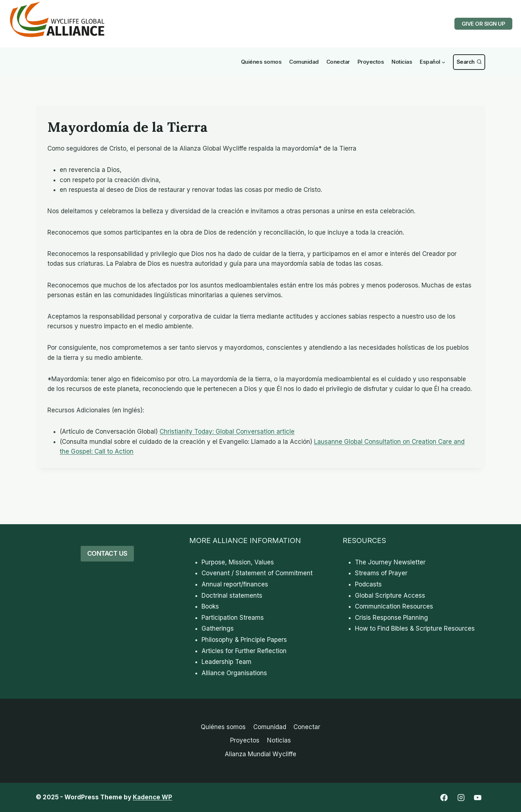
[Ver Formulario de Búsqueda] (469, 62)
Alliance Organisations (234, 673)
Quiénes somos (261, 62)
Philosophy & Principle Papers (244, 640)
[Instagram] (461, 798)
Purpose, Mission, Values (238, 562)
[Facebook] (444, 798)
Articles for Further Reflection (244, 651)
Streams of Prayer (381, 573)
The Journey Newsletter (390, 562)
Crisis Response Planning (391, 618)
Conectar (338, 62)
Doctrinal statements (232, 596)
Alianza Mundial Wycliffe (260, 754)
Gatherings (218, 628)
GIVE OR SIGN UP (484, 24)
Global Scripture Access (390, 596)
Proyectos (371, 62)
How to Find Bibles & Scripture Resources (415, 628)
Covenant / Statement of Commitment (257, 573)
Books (210, 606)
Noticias (402, 62)
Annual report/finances (235, 584)
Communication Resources (394, 606)
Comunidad (304, 62)
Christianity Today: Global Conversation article (227, 432)
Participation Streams (233, 618)
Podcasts (368, 584)
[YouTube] (478, 798)
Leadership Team (226, 662)
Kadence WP (153, 797)
